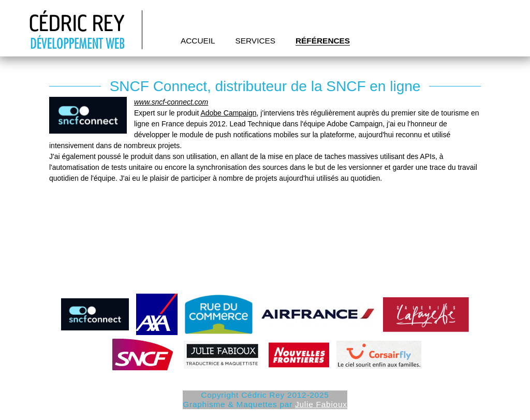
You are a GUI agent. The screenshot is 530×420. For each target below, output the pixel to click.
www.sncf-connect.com (171, 102)
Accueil (198, 41)
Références (323, 41)
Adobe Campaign (228, 113)
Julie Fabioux (321, 404)
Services (256, 41)
